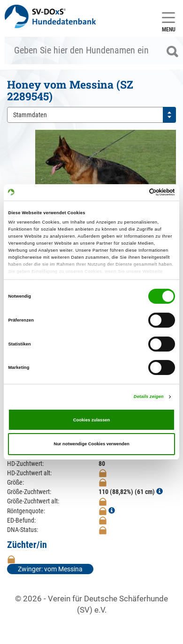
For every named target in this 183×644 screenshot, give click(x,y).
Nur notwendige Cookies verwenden (91, 444)
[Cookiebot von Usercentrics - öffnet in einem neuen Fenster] (134, 192)
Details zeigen (149, 397)
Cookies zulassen (92, 420)
